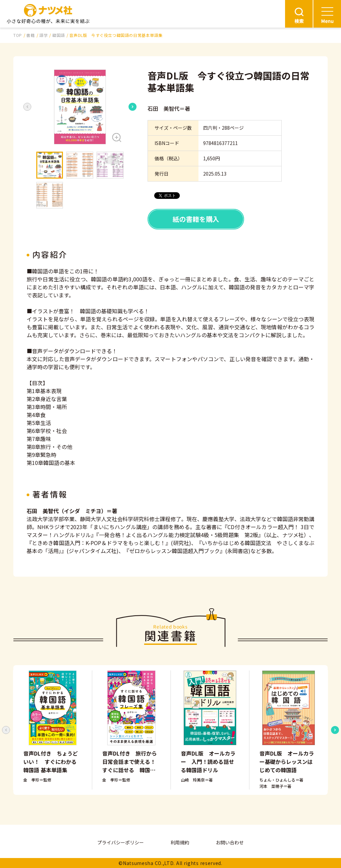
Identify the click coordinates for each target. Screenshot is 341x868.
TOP (18, 35)
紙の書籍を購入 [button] (196, 219)
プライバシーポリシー (121, 842)
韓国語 (59, 35)
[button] (80, 107)
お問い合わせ (230, 842)
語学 (43, 35)
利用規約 (180, 842)
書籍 (30, 35)
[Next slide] (133, 107)
